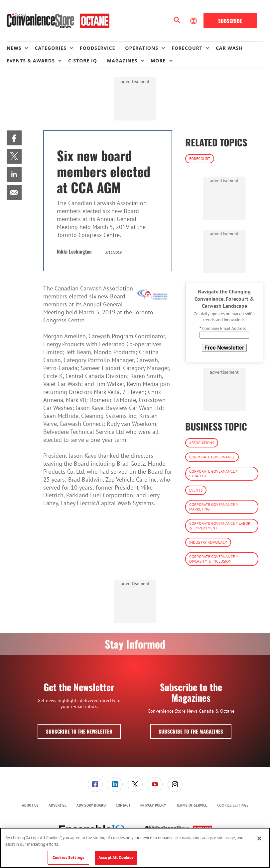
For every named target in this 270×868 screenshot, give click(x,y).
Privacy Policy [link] (153, 805)
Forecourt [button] (187, 48)
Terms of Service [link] (192, 805)
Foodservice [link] (98, 48)
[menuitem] (21, 48)
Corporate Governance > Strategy (213, 473)
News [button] (14, 48)
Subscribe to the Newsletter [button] (79, 731)
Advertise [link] (58, 805)
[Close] (259, 838)
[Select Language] (194, 21)
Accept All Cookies (116, 858)
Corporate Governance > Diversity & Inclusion (213, 559)
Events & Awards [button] (31, 61)
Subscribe (230, 21)
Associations (202, 443)
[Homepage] (58, 21)
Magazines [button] (122, 61)
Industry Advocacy (208, 542)
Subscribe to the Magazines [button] (191, 731)
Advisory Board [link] (91, 805)
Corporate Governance (212, 457)
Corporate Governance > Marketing (213, 507)
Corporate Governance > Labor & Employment (220, 526)
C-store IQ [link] (83, 61)
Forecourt (200, 158)
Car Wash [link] (229, 48)
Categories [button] (50, 48)
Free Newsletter (224, 348)
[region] (135, 848)
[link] (14, 138)
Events (196, 490)
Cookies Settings (233, 805)
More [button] (158, 61)
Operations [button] (142, 48)
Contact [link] (123, 805)
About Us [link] (30, 805)
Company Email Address (223, 328)
